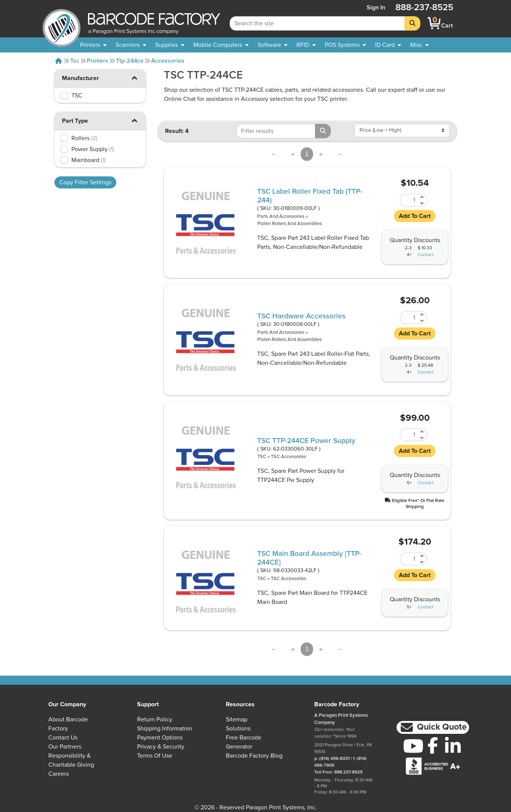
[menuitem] (93, 45)
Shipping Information (165, 729)
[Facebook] (433, 745)
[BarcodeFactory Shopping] (434, 23)
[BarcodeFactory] (62, 23)
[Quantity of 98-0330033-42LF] (409, 559)
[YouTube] (413, 746)
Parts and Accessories (281, 217)
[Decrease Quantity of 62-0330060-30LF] (422, 438)
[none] (419, 45)
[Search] (412, 23)
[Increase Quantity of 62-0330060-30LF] (422, 431)
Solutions (238, 729)
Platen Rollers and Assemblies (289, 224)
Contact (426, 255)
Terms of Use (155, 756)
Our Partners (65, 747)
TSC (262, 457)
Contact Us (63, 738)
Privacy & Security (161, 747)
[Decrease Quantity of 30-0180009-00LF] (422, 203)
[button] (134, 78)
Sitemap (237, 719)
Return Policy (155, 719)
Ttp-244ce (130, 61)
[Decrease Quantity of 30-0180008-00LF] (422, 321)
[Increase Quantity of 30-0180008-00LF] (422, 314)
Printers (98, 61)
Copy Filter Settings (85, 182)
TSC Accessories (289, 457)
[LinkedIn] (453, 746)
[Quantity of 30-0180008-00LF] (409, 318)
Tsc (75, 61)
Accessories (168, 61)
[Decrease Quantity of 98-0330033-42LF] (422, 562)
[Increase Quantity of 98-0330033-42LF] (422, 556)
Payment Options (160, 738)
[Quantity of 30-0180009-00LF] (409, 200)
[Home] (59, 61)
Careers (59, 774)
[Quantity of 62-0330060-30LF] (409, 435)
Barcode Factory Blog (254, 756)
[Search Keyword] (317, 23)
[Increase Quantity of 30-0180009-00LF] (422, 197)
